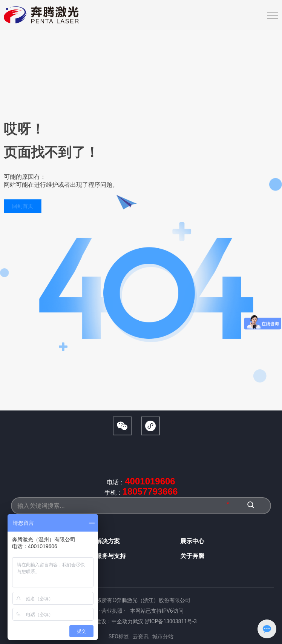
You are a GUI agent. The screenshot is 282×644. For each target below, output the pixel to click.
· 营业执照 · (112, 611)
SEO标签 (119, 636)
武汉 (138, 621)
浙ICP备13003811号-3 (171, 621)
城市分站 (163, 636)
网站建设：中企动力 (109, 621)
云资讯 (141, 636)
